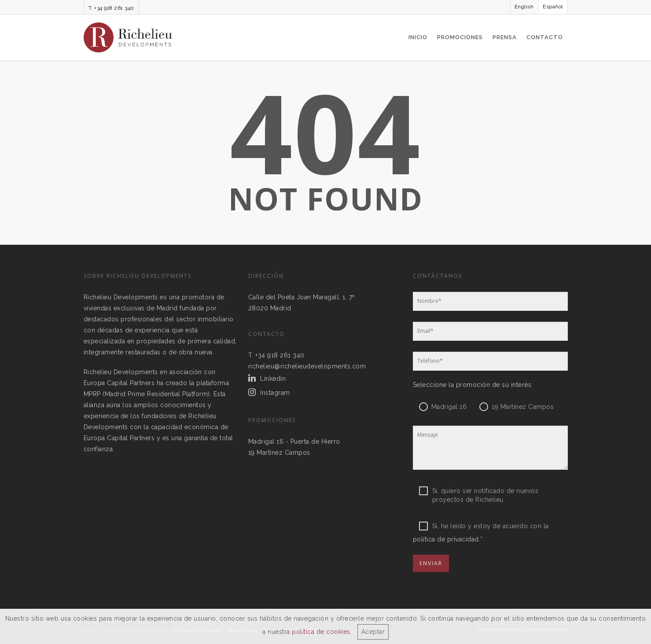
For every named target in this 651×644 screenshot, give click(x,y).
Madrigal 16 (449, 407)
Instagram (275, 393)
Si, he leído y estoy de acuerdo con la (484, 526)
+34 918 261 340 (280, 355)
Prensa (505, 37)
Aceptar (373, 632)
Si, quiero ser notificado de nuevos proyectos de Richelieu (479, 491)
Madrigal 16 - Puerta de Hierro (294, 442)
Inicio (418, 37)
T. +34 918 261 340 (111, 8)
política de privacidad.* (448, 539)
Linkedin (273, 379)
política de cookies (321, 632)
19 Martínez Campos (279, 453)
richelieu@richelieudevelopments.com (307, 366)
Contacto (545, 37)
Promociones (460, 37)
